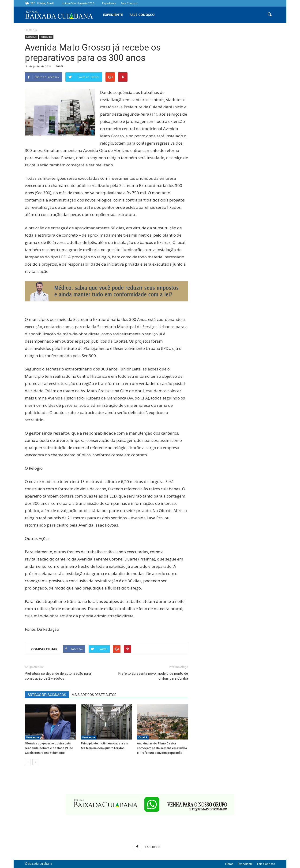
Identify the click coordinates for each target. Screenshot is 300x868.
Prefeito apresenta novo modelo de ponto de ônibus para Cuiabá (153, 676)
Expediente (109, 3)
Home (229, 864)
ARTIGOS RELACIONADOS (47, 695)
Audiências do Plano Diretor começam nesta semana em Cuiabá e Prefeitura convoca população (162, 748)
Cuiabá (143, 737)
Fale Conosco (129, 3)
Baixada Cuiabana (40, 864)
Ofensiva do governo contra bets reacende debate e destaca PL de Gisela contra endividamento (49, 748)
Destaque (31, 37)
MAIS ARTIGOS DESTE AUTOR (94, 695)
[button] (270, 15)
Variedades (46, 37)
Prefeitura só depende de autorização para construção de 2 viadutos (58, 676)
